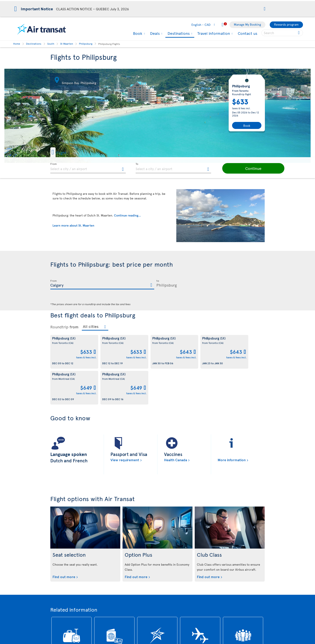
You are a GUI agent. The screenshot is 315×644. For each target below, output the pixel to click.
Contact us (248, 33)
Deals (154, 33)
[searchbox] (282, 33)
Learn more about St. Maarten (73, 225)
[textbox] (88, 168)
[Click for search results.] (299, 33)
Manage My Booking (247, 24)
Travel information (213, 33)
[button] (265, 9)
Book (137, 33)
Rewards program (286, 24)
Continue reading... (127, 215)
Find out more (64, 541)
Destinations (178, 34)
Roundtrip (59, 327)
